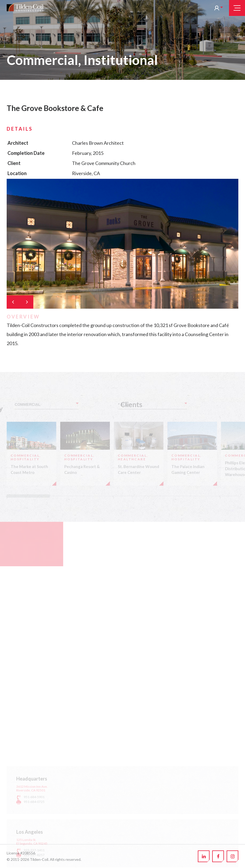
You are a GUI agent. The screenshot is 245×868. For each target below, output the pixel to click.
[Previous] (13, 302)
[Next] (27, 302)
